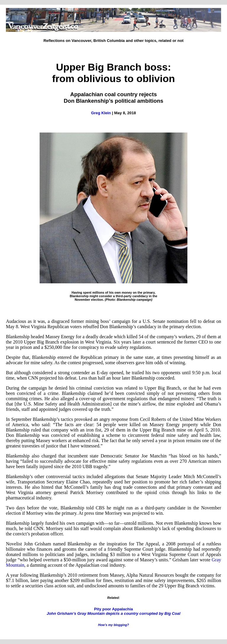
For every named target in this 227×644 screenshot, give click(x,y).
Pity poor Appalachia (113, 611)
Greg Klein (101, 113)
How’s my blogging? (114, 625)
